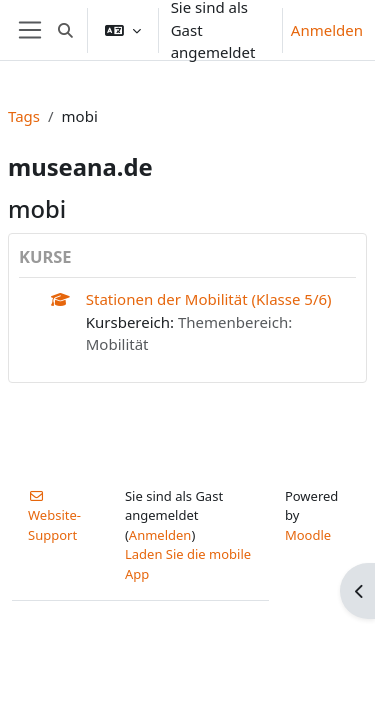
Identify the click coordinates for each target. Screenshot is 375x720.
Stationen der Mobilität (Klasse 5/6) (209, 299)
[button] (65, 30)
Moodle (308, 535)
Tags (24, 116)
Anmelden (327, 30)
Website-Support (54, 517)
